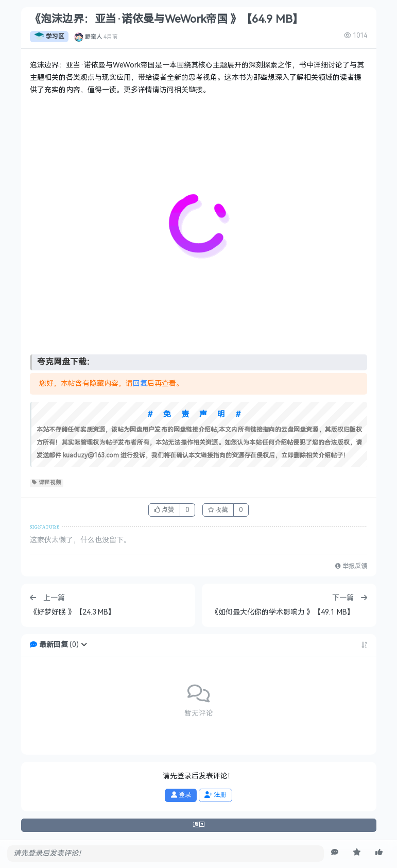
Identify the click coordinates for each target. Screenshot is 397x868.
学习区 (49, 37)
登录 (181, 795)
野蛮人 (93, 37)
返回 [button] (199, 825)
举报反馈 (351, 566)
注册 (215, 795)
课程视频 (47, 483)
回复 (140, 384)
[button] (84, 645)
